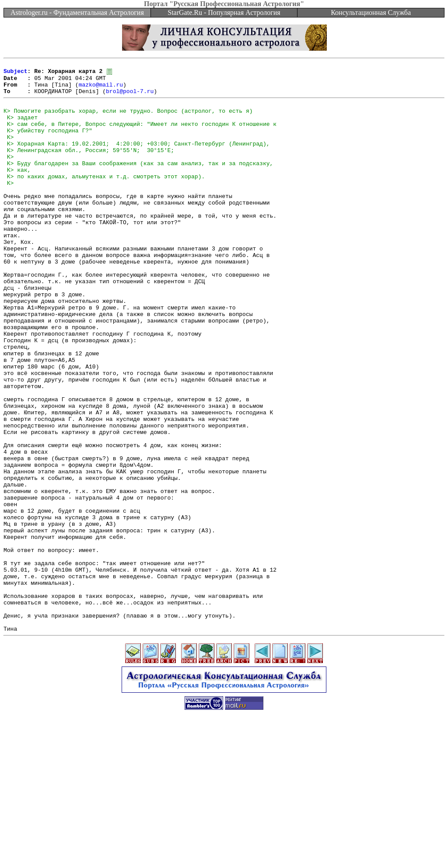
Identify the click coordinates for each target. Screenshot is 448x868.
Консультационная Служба (371, 12)
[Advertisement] (224, 848)
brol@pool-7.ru (130, 97)
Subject (16, 73)
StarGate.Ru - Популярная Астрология (224, 12)
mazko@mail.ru (101, 89)
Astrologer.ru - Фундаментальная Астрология (77, 12)
